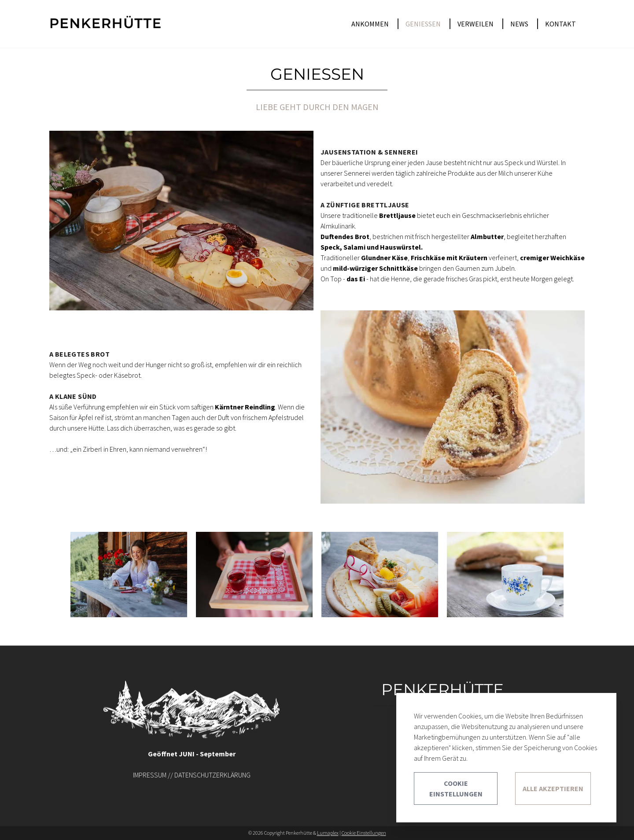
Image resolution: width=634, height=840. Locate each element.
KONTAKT (560, 24)
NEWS (519, 24)
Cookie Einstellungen (364, 833)
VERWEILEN (475, 24)
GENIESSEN (423, 24)
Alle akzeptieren (553, 788)
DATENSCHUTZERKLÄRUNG (212, 775)
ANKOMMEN (370, 24)
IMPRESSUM (150, 775)
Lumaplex (328, 833)
